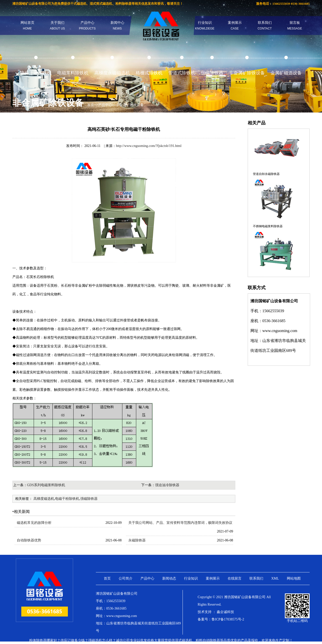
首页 (91, 105)
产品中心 (87, 26)
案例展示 (235, 26)
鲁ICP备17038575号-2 (228, 619)
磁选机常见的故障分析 (34, 523)
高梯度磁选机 (44, 499)
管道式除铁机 (182, 73)
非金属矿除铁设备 (247, 73)
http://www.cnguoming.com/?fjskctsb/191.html (149, 146)
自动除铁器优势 (29, 540)
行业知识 (205, 26)
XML (275, 578)
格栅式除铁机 (149, 73)
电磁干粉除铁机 (36, 73)
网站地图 (294, 578)
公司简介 (126, 578)
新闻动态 (169, 578)
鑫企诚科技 (225, 612)
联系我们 (265, 26)
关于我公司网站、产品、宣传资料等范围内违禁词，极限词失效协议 (180, 523)
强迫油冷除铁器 (167, 485)
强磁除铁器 (212, 73)
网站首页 (27, 26)
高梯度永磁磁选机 (112, 73)
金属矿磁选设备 (286, 73)
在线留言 (235, 578)
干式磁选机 (78, 4)
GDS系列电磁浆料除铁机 (46, 485)
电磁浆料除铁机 (73, 73)
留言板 (295, 26)
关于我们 (57, 26)
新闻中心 (117, 26)
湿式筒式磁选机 (101, 4)
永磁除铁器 (137, 540)
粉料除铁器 (123, 4)
